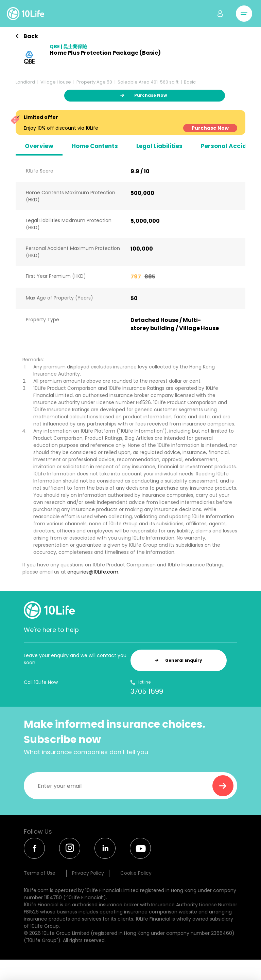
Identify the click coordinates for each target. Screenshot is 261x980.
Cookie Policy (136, 873)
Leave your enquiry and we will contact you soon (75, 659)
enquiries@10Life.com (93, 572)
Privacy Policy (88, 873)
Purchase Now (210, 128)
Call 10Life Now (41, 682)
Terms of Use (40, 873)
